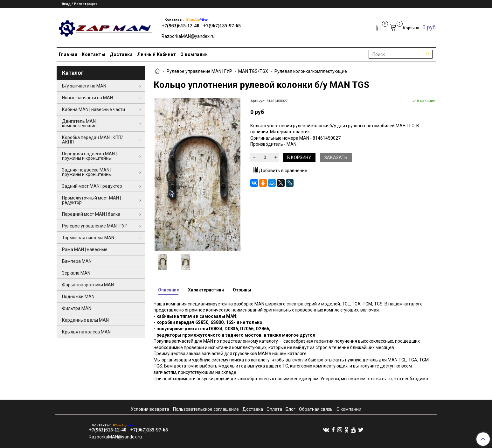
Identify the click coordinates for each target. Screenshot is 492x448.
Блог (291, 409)
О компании (194, 54)
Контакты (94, 54)
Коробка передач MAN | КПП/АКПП (93, 140)
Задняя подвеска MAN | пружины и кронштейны (87, 172)
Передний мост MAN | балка (91, 214)
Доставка (121, 54)
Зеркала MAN (76, 273)
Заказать (336, 157)
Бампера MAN (77, 261)
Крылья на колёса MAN (86, 332)
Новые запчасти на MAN (87, 98)
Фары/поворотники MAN (88, 285)
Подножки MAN (78, 297)
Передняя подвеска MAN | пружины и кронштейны (89, 156)
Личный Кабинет (156, 54)
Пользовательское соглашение (206, 409)
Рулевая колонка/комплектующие (311, 71)
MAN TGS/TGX (253, 71)
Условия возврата (150, 409)
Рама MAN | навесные (85, 249)
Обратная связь (316, 409)
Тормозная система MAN (88, 238)
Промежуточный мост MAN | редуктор (91, 200)
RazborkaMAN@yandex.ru (188, 36)
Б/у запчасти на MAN (84, 86)
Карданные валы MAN (85, 320)
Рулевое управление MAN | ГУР (199, 71)
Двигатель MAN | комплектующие (80, 123)
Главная (68, 54)
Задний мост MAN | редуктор (92, 186)
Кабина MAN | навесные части (94, 109)
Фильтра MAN (77, 308)
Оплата (274, 409)
